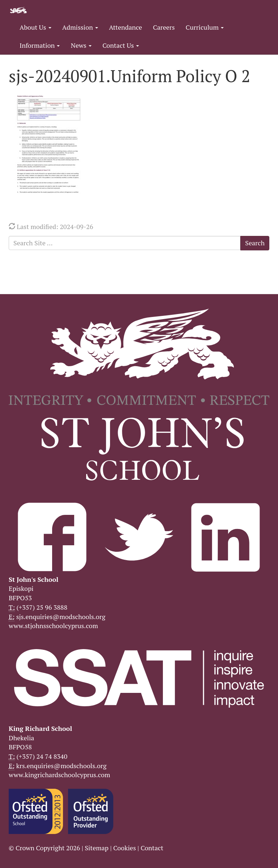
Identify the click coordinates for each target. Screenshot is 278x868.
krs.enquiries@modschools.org (61, 766)
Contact (152, 848)
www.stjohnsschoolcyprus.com (53, 626)
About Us (35, 27)
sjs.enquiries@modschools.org (61, 617)
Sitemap (97, 848)
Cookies (125, 848)
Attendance (125, 27)
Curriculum (205, 27)
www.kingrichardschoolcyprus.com (59, 775)
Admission (80, 27)
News (81, 45)
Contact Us (121, 45)
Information (40, 45)
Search (255, 243)
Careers (164, 27)
